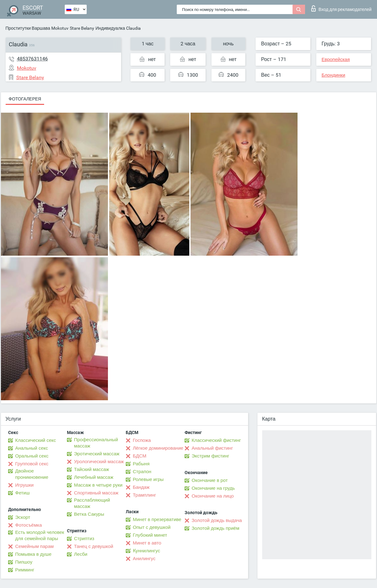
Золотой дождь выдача (217, 520)
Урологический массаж (99, 462)
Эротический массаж (97, 454)
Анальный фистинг (212, 448)
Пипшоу (24, 562)
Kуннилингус (147, 551)
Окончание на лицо (213, 496)
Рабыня (141, 464)
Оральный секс (32, 456)
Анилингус (144, 559)
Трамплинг (145, 495)
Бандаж (141, 487)
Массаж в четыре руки (98, 485)
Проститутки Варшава (28, 28)
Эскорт (23, 517)
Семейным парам (35, 546)
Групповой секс (32, 464)
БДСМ (140, 456)
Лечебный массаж (94, 477)
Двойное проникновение (32, 474)
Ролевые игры (148, 479)
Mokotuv (60, 28)
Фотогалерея (25, 99)
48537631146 (32, 59)
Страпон (142, 472)
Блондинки (334, 75)
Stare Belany (82, 28)
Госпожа (142, 440)
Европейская (336, 59)
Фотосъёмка (29, 525)
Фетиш (23, 493)
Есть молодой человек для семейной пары (40, 535)
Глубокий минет (150, 535)
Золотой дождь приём (216, 528)
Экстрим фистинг (211, 456)
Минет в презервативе (157, 519)
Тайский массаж (92, 469)
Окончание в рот (210, 480)
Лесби (81, 554)
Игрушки (25, 485)
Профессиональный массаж (96, 443)
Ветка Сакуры (89, 514)
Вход (341, 8)
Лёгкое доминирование (158, 448)
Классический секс (36, 440)
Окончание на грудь (213, 488)
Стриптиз (84, 539)
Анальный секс (32, 448)
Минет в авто (147, 543)
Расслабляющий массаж (92, 503)
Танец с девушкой (94, 546)
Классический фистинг (216, 440)
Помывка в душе (33, 554)
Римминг (25, 570)
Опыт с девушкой (152, 527)
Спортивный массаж (96, 493)
